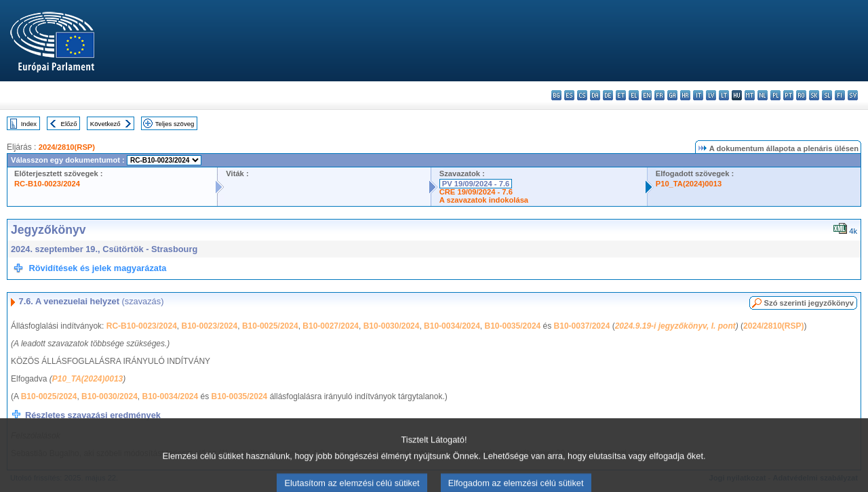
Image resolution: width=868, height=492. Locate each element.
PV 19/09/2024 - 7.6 (476, 184)
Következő (105, 124)
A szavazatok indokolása (484, 200)
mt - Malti (750, 95)
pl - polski (775, 95)
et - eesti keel (621, 95)
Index (29, 124)
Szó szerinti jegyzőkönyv (809, 303)
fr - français (659, 95)
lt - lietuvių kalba (724, 95)
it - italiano (698, 95)
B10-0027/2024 (331, 326)
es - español (569, 95)
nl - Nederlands (763, 95)
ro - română (801, 95)
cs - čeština (582, 95)
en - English (647, 95)
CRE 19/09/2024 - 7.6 (476, 192)
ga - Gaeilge (672, 95)
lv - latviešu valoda (711, 95)
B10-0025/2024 (270, 326)
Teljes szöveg (175, 124)
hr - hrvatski (685, 95)
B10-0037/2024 (582, 326)
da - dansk (595, 95)
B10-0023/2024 (209, 326)
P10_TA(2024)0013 (689, 184)
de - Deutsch (608, 95)
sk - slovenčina (814, 95)
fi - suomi (840, 95)
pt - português (788, 95)
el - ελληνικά (634, 95)
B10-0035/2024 (513, 326)
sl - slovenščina (827, 95)
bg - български (556, 95)
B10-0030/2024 (392, 326)
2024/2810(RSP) (67, 147)
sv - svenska (853, 95)
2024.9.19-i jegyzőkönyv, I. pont (675, 326)
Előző (69, 124)
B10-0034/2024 (452, 326)
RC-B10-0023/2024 (47, 184)
